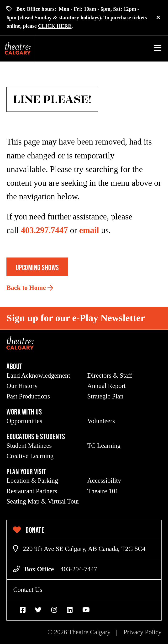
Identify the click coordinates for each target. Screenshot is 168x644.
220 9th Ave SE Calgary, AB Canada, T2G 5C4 (79, 549)
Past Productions (28, 396)
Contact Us (28, 590)
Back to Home (26, 288)
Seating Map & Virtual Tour (43, 501)
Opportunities (24, 421)
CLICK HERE (55, 26)
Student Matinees (29, 446)
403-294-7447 (79, 569)
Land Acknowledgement (38, 375)
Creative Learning (30, 456)
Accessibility (104, 481)
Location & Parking (32, 481)
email (89, 230)
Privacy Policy (142, 632)
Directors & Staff (110, 375)
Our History (22, 386)
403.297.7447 (44, 230)
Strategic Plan (105, 396)
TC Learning (104, 446)
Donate (29, 530)
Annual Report (107, 386)
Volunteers (101, 421)
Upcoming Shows (37, 267)
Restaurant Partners (32, 491)
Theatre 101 (103, 491)
